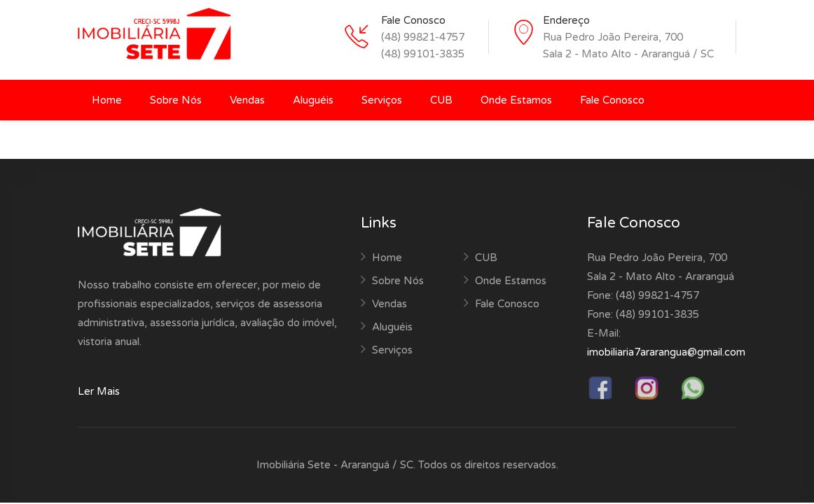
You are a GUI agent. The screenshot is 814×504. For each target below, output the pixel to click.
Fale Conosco (612, 100)
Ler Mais (99, 391)
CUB (441, 100)
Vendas (247, 100)
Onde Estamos (516, 100)
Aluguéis (313, 100)
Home (107, 100)
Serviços (382, 100)
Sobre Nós (176, 100)
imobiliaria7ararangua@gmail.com (666, 352)
